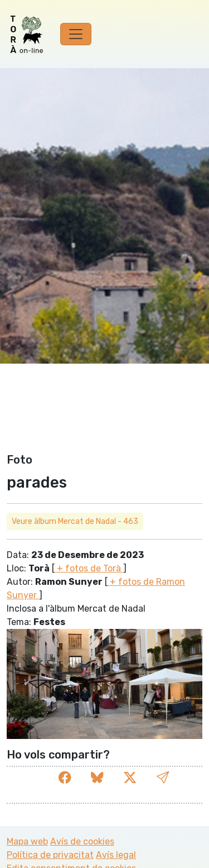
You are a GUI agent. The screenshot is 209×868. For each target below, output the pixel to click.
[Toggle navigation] (76, 34)
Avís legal (116, 855)
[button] (163, 778)
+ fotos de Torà (89, 568)
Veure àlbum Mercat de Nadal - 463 (75, 521)
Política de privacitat (50, 855)
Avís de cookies (82, 841)
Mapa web (27, 841)
